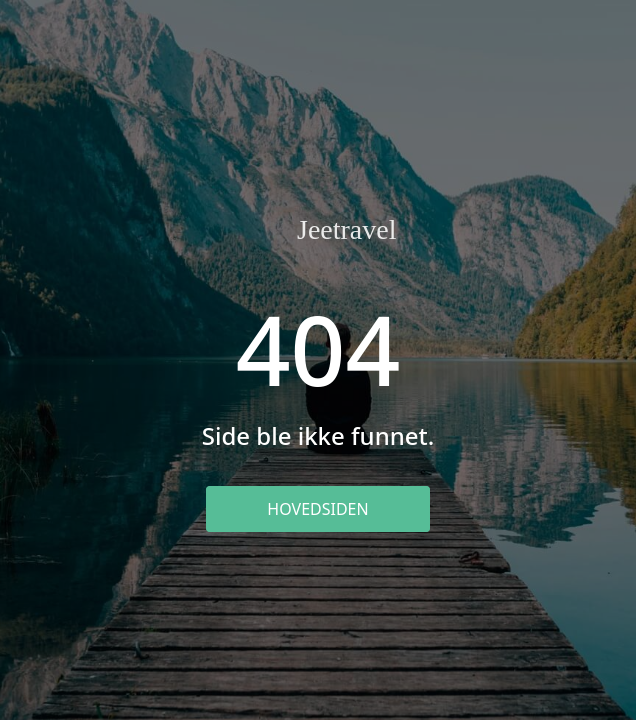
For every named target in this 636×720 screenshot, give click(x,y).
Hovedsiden (317, 509)
